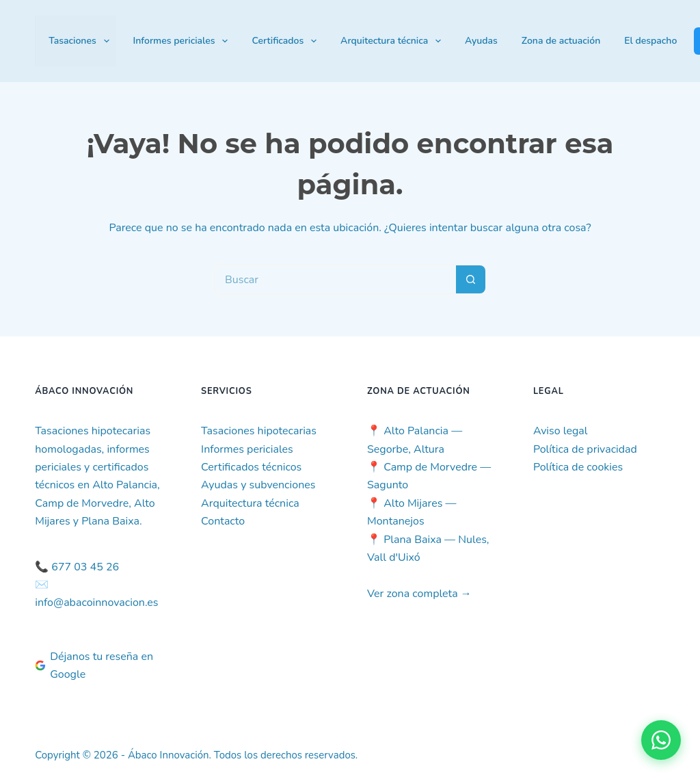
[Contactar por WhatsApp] (661, 740)
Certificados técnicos (251, 467)
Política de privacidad (585, 449)
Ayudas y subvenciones (258, 485)
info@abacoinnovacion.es (96, 603)
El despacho (650, 41)
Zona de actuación (561, 41)
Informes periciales (184, 41)
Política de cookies (578, 467)
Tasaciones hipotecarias (259, 431)
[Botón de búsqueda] (471, 279)
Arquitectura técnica (393, 41)
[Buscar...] (335, 279)
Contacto (223, 521)
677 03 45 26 (85, 567)
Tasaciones (81, 41)
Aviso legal (561, 431)
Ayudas (481, 41)
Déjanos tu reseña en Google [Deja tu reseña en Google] (94, 665)
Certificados (287, 41)
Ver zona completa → (419, 594)
